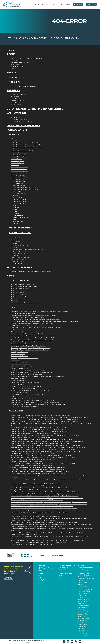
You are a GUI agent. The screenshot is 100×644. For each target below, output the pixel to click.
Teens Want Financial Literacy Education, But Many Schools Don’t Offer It (33, 338)
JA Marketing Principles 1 (18, 199)
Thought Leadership (19, 280)
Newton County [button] (83, 615)
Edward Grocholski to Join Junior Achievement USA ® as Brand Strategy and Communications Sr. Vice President (44, 522)
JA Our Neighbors (16, 237)
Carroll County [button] (82, 586)
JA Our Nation (15, 209)
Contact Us (14, 68)
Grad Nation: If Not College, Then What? (23, 342)
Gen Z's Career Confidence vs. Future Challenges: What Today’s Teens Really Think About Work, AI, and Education (45, 322)
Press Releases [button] (43, 581)
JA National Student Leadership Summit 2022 (24, 406)
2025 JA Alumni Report (18, 301)
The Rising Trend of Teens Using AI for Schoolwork (26, 386)
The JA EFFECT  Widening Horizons (22, 398)
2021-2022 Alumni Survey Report (21, 299)
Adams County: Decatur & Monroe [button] (86, 580)
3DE (12, 139)
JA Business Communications (20, 153)
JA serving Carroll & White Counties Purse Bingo (25, 86)
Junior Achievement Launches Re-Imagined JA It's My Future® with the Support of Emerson (38, 429)
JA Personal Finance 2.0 (18, 215)
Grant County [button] (82, 598)
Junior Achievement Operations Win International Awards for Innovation (32, 437)
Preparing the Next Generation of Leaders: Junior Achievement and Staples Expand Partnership (39, 312)
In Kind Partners (16, 97)
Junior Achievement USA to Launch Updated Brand (26, 462)
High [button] (60, 579)
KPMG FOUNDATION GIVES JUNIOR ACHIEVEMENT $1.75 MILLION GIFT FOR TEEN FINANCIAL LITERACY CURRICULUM (47, 540)
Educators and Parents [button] (66, 565)
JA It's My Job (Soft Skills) (18, 193)
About (44, 5)
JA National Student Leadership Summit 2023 (24, 388)
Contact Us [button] (8, 577)
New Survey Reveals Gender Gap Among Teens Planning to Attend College (33, 520)
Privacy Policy (15, 64)
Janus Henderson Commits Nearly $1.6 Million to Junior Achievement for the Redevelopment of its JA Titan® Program (46, 492)
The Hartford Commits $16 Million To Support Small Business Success (31, 466)
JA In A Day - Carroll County (19, 119)
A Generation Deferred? (18, 354)
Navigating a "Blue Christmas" (20, 368)
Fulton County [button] (82, 596)
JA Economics (15, 165)
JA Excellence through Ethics (20, 171)
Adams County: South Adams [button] (84, 583)
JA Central (14, 60)
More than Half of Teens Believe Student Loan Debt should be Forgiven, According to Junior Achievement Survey (45, 496)
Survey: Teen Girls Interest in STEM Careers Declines (27, 490)
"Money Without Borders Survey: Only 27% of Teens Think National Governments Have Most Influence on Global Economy (47, 435)
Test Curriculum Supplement (20, 263)
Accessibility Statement (18, 66)
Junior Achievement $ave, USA (20, 257)
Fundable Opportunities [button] (85, 567)
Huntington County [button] (84, 601)
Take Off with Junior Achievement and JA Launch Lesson (28, 370)
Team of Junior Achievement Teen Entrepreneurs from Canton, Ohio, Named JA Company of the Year (42, 488)
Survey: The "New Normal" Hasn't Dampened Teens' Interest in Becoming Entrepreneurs (37, 470)
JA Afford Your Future (17, 261)
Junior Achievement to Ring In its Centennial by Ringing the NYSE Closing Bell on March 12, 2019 (39, 431)
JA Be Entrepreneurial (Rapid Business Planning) (25, 145)
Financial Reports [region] (83, 571)
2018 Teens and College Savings (20, 295)
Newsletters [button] (42, 583)
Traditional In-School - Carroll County (22, 121)
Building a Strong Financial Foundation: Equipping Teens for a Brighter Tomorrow (35, 336)
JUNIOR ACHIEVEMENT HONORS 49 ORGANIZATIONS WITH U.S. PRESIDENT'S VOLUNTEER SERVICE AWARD (44, 449)
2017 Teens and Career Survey (20, 289)
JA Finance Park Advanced (19, 177)
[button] (46, 5)
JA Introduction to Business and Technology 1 (24, 187)
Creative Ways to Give (17, 101)
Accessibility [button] (34, 641)
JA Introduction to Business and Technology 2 (24, 189)
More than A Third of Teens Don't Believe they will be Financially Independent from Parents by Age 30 (41, 439)
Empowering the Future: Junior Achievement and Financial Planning (31, 372)
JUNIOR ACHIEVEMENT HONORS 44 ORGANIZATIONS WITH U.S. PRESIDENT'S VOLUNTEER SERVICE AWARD (44, 464)
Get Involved (91, 4)
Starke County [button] (82, 624)
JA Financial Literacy (17, 183)
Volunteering (16, 113)
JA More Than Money (17, 203)
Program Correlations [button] (65, 569)
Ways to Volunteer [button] (44, 567)
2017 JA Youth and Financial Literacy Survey (24, 287)
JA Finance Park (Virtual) (18, 175)
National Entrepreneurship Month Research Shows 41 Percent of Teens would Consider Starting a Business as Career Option (48, 447)
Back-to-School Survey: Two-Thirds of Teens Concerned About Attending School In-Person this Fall (40, 443)
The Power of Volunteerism (19, 362)
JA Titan (13, 219)
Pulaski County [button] (82, 621)
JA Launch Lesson (16, 197)
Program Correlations (20, 228)
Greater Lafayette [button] (83, 599)
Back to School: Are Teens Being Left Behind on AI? (26, 326)
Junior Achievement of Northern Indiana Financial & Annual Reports (31, 272)
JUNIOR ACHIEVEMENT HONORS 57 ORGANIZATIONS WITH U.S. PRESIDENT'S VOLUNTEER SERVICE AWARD (44, 508)
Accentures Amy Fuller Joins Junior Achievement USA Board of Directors (33, 486)
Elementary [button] (62, 575)
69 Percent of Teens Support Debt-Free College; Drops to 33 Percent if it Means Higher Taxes (39, 427)
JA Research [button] (42, 579)
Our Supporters (16, 99)
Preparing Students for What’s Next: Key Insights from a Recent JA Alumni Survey (35, 316)
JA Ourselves (15, 213)
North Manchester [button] (83, 619)
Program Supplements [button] (65, 567)
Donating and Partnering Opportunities (35, 109)
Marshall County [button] (83, 611)
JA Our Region (15, 211)
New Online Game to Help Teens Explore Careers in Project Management (33, 460)
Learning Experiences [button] (66, 574)
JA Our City (14, 205)
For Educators (17, 130)
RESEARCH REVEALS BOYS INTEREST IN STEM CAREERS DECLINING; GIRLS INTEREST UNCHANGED (42, 506)
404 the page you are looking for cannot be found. (43, 38)
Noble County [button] (82, 617)
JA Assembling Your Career (19, 251)
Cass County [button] (81, 588)
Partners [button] (81, 565)
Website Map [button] (42, 641)
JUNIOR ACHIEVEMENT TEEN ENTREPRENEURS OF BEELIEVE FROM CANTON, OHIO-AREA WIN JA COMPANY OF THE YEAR (49, 504)
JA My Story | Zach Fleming (19, 392)
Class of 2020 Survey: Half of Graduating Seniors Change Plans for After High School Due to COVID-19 (41, 415)
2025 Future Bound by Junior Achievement (24, 332)
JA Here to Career (16, 243)
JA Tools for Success (17, 221)
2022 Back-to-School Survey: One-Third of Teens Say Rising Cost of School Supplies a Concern (39, 404)
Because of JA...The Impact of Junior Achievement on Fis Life (29, 350)
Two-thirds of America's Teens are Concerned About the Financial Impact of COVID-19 (36, 454)
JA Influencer (15, 255)
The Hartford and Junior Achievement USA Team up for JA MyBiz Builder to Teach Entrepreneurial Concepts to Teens (46, 445)
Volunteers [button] (42, 565)
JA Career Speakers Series (19, 157)
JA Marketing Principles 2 (18, 201)
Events (61, 5)
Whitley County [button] (83, 634)
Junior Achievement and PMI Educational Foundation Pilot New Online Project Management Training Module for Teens (46, 419)
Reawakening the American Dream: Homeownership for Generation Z (32, 340)
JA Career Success (16, 159)
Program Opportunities (23, 125)
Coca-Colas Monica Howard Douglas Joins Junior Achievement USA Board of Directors (37, 500)
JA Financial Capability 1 (18, 179)
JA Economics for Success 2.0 (20, 167)
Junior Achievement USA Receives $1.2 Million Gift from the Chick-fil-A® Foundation (36, 484)
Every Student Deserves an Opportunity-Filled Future (27, 58)
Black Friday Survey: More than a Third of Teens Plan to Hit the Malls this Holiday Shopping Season (40, 472)
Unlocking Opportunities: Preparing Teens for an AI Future (28, 346)
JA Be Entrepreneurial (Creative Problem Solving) (26, 143)
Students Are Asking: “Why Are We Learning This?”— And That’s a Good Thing (34, 324)
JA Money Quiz (15, 241)
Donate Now (78, 4)
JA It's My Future (16, 191)
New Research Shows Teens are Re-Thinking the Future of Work (30, 390)
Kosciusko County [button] (83, 605)
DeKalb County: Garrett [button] (85, 590)
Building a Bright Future (18, 378)
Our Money (14, 223)
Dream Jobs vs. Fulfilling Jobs (20, 356)
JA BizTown (14, 149)
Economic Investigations (18, 259)
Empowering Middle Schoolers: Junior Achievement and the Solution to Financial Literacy (37, 376)
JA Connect (14, 247)
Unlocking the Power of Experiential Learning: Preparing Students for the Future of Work (37, 328)
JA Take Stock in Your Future (19, 217)
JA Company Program (18, 163)
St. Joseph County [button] (83, 622)
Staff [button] (40, 575)
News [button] (40, 585)
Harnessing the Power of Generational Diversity (25, 382)
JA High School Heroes (18, 185)
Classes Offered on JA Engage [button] (45, 570)
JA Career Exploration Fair (19, 155)
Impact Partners (16, 105)
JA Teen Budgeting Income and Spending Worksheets (27, 249)
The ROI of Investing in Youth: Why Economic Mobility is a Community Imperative (35, 320)
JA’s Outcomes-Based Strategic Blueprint (23, 314)
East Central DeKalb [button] (84, 592)
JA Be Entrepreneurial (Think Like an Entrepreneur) (26, 147)
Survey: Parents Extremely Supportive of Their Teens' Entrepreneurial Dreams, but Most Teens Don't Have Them (44, 510)
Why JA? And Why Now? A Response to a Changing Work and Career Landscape (35, 402)
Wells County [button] (82, 630)
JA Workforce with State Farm (20, 330)
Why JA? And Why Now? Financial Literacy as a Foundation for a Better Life (33, 400)
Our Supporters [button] (83, 569)
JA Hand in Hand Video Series (20, 245)
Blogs (12, 307)
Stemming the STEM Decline (20, 352)
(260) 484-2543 (9, 579)
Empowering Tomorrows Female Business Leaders (26, 374)
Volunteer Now (15, 117)
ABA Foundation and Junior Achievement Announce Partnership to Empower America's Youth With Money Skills (44, 421)
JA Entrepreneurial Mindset (19, 169)
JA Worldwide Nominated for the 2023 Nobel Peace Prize (28, 394)
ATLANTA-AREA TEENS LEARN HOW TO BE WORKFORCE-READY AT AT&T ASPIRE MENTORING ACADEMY (43, 458)
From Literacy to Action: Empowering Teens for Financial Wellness (31, 348)
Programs (53, 5)
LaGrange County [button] (83, 607)
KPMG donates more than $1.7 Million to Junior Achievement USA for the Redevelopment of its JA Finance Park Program (47, 498)
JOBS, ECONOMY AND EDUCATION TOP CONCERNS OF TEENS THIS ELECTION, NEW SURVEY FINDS (41, 542)
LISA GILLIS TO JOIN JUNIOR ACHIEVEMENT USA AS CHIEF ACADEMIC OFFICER (35, 544)
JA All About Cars (16, 141)
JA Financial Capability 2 (18, 181)
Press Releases (16, 411)
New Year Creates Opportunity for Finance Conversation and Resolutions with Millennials (37, 526)
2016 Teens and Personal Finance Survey (23, 285)
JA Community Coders (18, 161)
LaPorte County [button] (83, 609)
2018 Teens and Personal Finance (21, 297)
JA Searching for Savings (18, 253)
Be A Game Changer (17, 396)
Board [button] (40, 577)
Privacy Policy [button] (25, 641)
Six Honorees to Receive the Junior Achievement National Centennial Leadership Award (37, 494)
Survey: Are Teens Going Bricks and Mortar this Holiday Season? (30, 514)
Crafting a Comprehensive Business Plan (23, 366)
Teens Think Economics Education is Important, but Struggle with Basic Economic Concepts (38, 474)
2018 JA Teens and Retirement (20, 291)
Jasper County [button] (82, 603)
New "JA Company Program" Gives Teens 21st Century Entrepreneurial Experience (35, 516)
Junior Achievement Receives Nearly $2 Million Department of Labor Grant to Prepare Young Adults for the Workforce (46, 451)
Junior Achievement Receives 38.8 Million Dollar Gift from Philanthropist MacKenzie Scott (37, 433)
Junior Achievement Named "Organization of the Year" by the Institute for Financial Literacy (38, 468)
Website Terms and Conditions (20, 62)
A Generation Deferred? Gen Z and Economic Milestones (28, 303)
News (68, 5)
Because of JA (15, 360)
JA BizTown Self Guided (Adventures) (22, 151)
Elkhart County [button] (82, 594)
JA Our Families (16, 207)
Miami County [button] (82, 613)
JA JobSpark (15, 195)
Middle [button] (60, 577)
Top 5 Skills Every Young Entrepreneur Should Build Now (28, 334)
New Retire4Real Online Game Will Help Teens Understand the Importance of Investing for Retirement (42, 455)
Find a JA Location (83, 636)
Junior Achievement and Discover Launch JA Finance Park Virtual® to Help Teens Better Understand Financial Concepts (47, 441)
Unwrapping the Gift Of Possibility (21, 364)
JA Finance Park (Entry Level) (20, 173)
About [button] (41, 574)
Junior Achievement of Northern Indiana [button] (85, 576)
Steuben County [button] (83, 626)
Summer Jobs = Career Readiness (21, 344)
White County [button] (82, 632)
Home (37, 5)
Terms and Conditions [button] (14, 641)
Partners (13, 90)
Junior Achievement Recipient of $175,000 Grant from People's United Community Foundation (39, 512)
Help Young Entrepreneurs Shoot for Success (24, 358)
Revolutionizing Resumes (18, 380)
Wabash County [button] (83, 628)
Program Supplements (20, 233)
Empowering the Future (18, 384)
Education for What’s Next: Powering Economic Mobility (28, 318)
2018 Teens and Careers (18, 293)
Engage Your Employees (18, 95)
